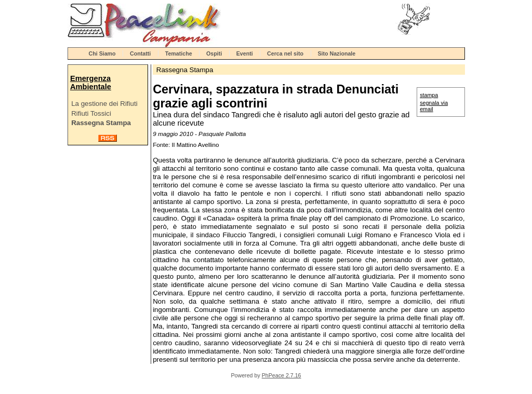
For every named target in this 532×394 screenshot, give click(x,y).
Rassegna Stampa (101, 123)
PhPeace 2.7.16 (282, 375)
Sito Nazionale (336, 53)
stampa (429, 95)
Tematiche (179, 53)
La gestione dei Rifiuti (104, 104)
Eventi (245, 53)
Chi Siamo (102, 53)
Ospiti (214, 53)
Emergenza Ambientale (91, 83)
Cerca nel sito (285, 53)
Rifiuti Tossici (91, 113)
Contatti (140, 53)
